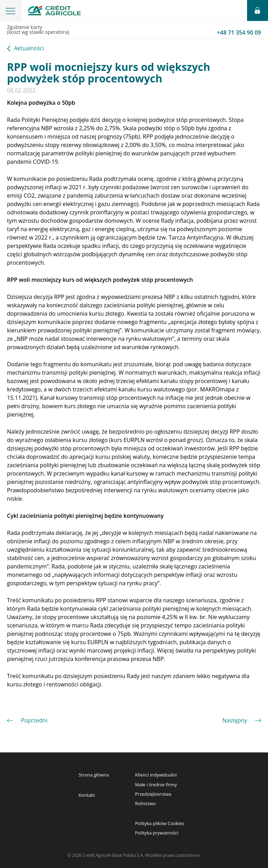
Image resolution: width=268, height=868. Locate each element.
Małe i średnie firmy (156, 785)
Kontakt (87, 795)
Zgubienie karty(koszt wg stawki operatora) (134, 30)
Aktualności (29, 49)
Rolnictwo (145, 803)
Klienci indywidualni (156, 775)
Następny (235, 720)
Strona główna (94, 775)
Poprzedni (34, 720)
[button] (11, 10)
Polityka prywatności (157, 833)
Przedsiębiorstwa (153, 794)
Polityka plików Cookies (160, 823)
